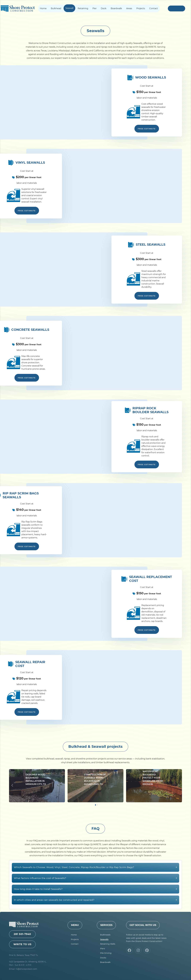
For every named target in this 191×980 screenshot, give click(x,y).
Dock (104, 8)
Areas (129, 8)
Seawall (69, 8)
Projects (141, 8)
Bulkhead (56, 8)
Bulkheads (105, 935)
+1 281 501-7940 (176, 8)
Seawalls (104, 939)
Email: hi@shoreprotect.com (23, 969)
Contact (154, 8)
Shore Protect (18, 8)
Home (43, 8)
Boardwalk (116, 8)
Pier (95, 8)
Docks (103, 958)
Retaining (83, 8)
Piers (103, 949)
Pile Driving (106, 953)
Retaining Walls (108, 944)
